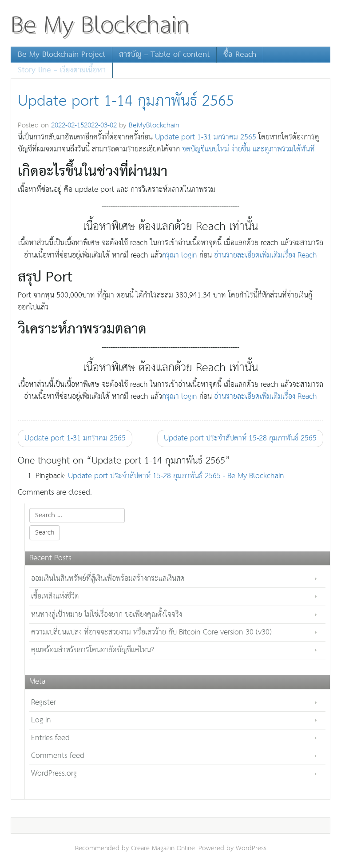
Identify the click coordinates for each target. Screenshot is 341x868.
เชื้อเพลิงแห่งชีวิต (55, 597)
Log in (41, 720)
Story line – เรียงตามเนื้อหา (62, 70)
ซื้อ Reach (240, 55)
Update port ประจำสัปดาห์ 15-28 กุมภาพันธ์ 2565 (240, 438)
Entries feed (50, 738)
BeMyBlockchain (154, 125)
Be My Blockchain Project (61, 55)
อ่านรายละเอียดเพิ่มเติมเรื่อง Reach (266, 256)
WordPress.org (54, 774)
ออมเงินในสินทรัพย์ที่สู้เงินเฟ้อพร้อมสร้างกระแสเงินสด (108, 579)
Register (44, 703)
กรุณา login (180, 256)
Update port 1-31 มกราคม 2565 (206, 137)
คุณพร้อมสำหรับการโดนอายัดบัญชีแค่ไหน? (93, 650)
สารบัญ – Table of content (164, 55)
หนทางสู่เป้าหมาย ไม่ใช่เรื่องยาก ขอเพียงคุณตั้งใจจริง (107, 615)
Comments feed (58, 756)
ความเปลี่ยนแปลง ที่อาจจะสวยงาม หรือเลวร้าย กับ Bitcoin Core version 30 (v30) (151, 632)
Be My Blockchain (100, 26)
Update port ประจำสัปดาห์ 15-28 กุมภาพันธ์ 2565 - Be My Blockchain (176, 476)
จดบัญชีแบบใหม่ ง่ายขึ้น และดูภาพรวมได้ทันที (247, 149)
